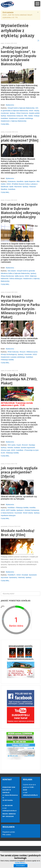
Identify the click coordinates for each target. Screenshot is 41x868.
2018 (19, 575)
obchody (22, 577)
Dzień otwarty (28, 513)
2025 (31, 111)
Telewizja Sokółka (8, 360)
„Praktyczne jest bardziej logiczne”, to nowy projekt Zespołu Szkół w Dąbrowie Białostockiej (19, 56)
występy (32, 445)
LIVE (3, 453)
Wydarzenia (10, 105)
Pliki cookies (7, 835)
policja (4, 116)
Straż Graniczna (23, 113)
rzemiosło (29, 354)
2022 (35, 354)
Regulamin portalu (9, 832)
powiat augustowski (28, 448)
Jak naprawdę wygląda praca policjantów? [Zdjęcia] (19, 472)
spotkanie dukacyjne (9, 515)
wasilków (20, 181)
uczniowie (19, 513)
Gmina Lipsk (6, 450)
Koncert (25, 445)
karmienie (18, 187)
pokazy (13, 113)
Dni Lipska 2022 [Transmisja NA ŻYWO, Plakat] (19, 379)
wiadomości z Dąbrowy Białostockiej (14, 121)
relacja (37, 116)
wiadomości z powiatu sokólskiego (21, 118)
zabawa (17, 448)
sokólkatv (5, 118)
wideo (31, 116)
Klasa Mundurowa (8, 276)
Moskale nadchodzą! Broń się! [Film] (18, 533)
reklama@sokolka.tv (30, 795)
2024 (9, 184)
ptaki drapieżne (30, 181)
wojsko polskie (35, 113)
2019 (3, 510)
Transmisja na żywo (32, 450)
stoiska (11, 448)
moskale (25, 575)
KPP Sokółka (11, 510)
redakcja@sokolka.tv (10, 811)
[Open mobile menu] (37, 4)
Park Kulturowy (14, 352)
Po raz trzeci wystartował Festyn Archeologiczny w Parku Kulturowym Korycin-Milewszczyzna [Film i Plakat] (20, 307)
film (26, 116)
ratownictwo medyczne (16, 116)
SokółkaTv (12, 575)
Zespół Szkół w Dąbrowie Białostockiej (21, 108)
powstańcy (14, 577)
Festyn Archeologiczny (9, 354)
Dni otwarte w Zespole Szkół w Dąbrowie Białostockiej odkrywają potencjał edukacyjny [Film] (20, 213)
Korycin (23, 352)
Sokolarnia (12, 181)
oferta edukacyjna (16, 279)
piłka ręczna (20, 276)
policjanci (21, 510)
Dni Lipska (12, 445)
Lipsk (19, 445)
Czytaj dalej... (5, 124)
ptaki (12, 187)
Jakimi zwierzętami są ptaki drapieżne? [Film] (20, 138)
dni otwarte (12, 271)
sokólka (33, 508)
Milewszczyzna (32, 352)
